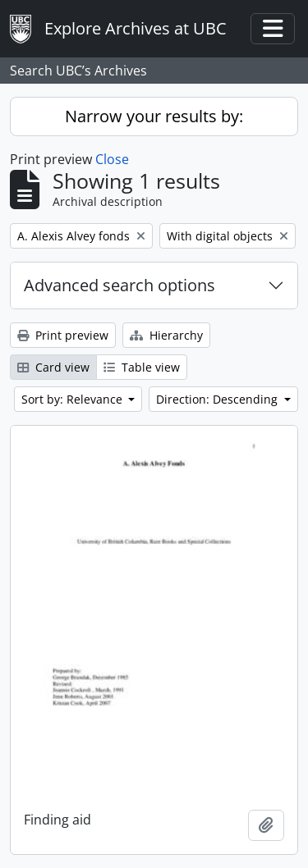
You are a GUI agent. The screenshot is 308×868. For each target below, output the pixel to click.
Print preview (63, 335)
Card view (53, 367)
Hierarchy (166, 335)
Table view (142, 367)
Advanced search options (120, 285)
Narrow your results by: (154, 116)
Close (112, 159)
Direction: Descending (218, 399)
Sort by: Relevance (74, 399)
